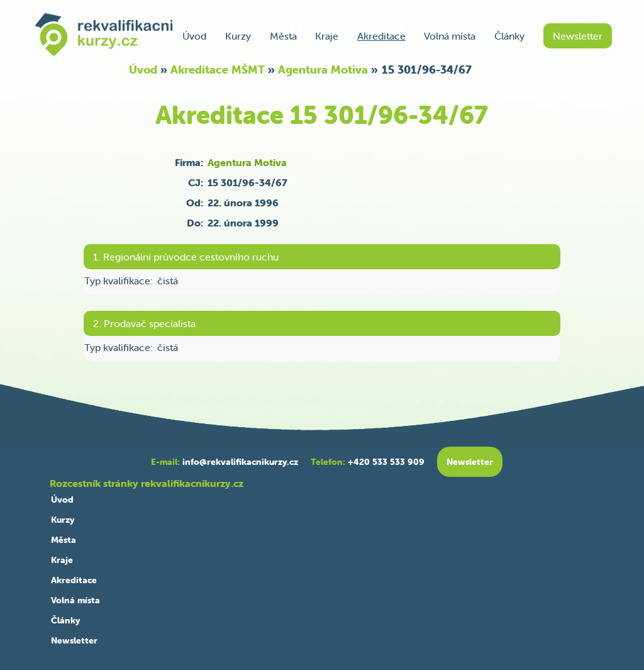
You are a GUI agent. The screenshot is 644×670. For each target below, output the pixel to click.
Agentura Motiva (323, 70)
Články (509, 36)
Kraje (327, 36)
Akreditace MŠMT (218, 70)
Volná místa (450, 36)
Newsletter (578, 36)
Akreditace (381, 36)
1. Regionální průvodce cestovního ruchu (186, 257)
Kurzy (238, 36)
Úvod (194, 36)
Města (283, 36)
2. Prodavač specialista (144, 323)
